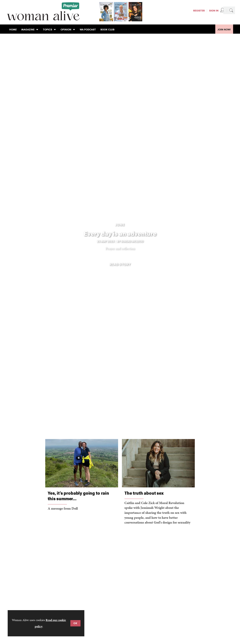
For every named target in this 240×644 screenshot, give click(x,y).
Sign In (214, 11)
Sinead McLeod (132, 241)
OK (75, 623)
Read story (120, 264)
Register (199, 11)
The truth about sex (144, 493)
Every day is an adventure (120, 233)
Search (231, 10)
